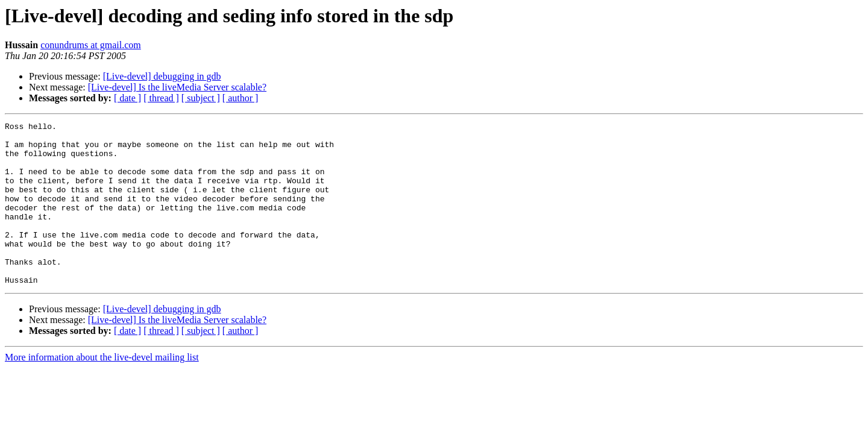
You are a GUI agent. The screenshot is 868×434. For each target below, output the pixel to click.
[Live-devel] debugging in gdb (162, 76)
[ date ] (127, 98)
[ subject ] (201, 98)
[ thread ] (161, 98)
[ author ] (241, 98)
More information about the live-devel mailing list (102, 390)
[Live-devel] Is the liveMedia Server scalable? (177, 87)
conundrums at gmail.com (91, 45)
